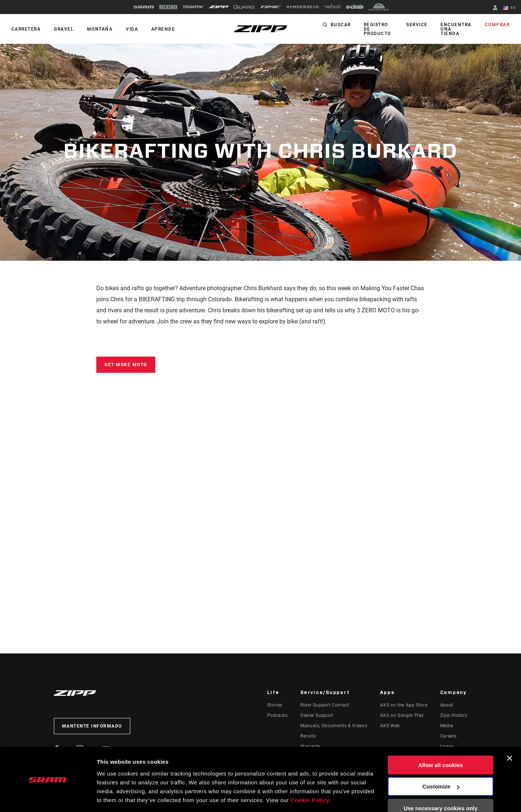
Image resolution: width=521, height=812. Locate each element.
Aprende (160, 29)
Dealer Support (317, 715)
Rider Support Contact (325, 705)
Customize (441, 764)
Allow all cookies (441, 742)
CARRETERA (26, 29)
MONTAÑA (99, 29)
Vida (130, 29)
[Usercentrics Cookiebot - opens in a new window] (48, 798)
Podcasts (277, 715)
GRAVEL (63, 29)
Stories (275, 705)
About (447, 705)
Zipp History (454, 715)
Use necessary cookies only (441, 785)
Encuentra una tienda (456, 27)
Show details (114, 797)
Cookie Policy (310, 777)
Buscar (341, 25)
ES (510, 8)
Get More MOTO (126, 365)
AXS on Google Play (402, 715)
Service (417, 25)
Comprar (498, 25)
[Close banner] (510, 735)
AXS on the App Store (404, 705)
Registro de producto (377, 29)
